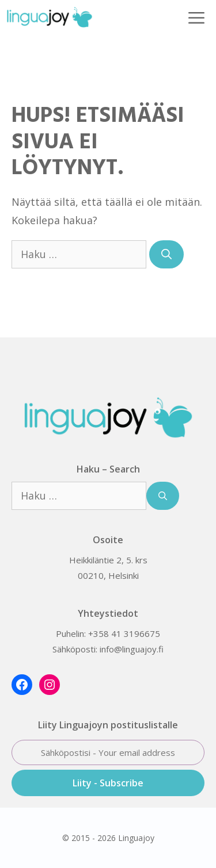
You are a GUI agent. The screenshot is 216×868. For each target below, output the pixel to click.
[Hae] (166, 254)
